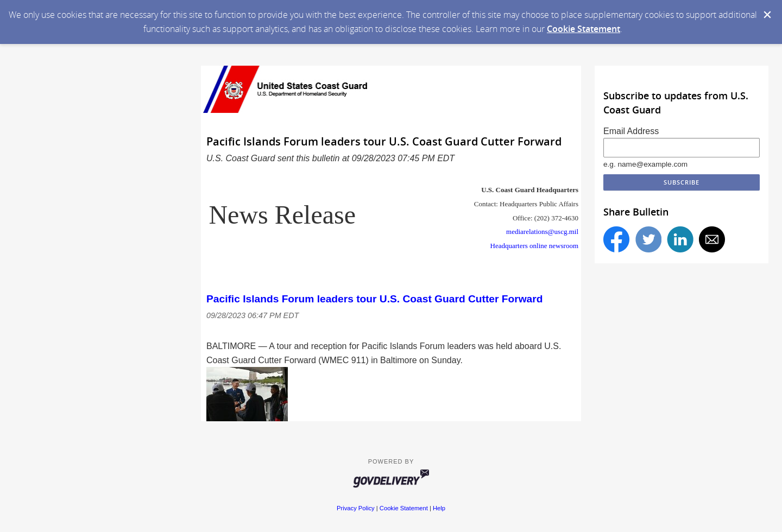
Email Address (631, 131)
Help (439, 508)
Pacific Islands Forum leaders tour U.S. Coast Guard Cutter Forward (374, 299)
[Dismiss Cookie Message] (767, 15)
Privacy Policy (356, 508)
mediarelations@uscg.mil (542, 232)
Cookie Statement (584, 29)
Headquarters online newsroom (534, 246)
